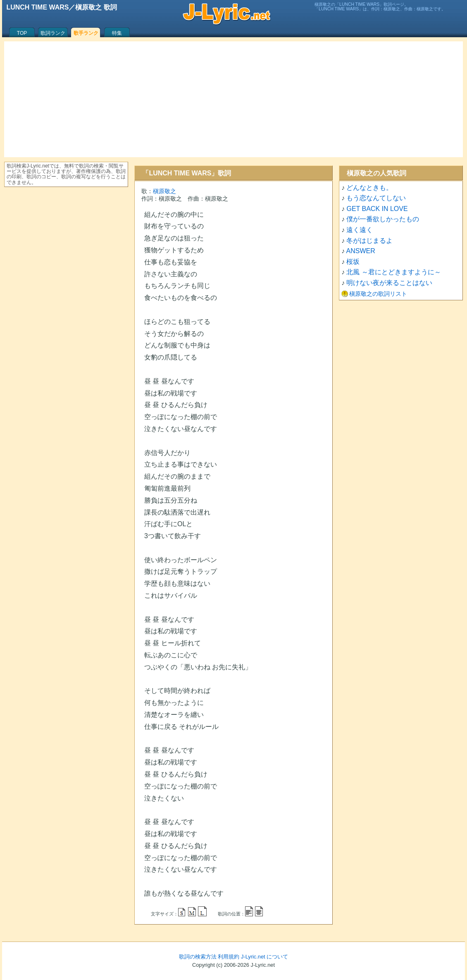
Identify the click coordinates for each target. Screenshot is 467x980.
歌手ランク (86, 33)
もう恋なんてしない (376, 198)
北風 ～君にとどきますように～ (393, 272)
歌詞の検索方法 (198, 957)
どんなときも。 (369, 188)
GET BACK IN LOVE (377, 209)
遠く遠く (360, 230)
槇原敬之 (164, 191)
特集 (117, 33)
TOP (22, 33)
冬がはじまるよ (369, 241)
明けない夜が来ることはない (389, 283)
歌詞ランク (53, 33)
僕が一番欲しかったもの (383, 219)
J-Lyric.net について (264, 957)
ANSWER (361, 251)
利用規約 (229, 957)
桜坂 (353, 262)
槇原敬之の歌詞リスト (378, 294)
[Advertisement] (233, 99)
